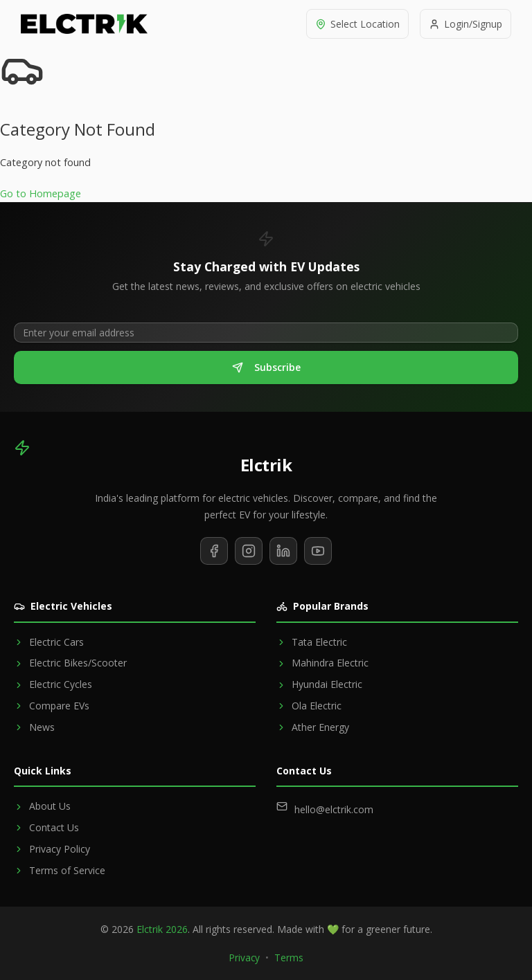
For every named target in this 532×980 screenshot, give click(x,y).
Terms (289, 958)
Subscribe (266, 367)
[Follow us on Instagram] (249, 551)
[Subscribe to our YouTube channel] (318, 551)
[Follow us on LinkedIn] (283, 551)
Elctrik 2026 (162, 929)
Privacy (245, 958)
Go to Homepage (41, 193)
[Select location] (357, 24)
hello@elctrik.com (334, 809)
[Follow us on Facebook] (214, 551)
